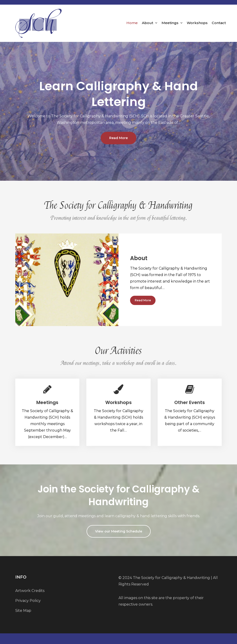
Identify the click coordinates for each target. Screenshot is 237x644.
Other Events (190, 402)
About (148, 23)
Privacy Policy (28, 601)
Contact (219, 23)
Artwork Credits (30, 591)
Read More (118, 138)
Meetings (170, 23)
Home (132, 23)
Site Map (23, 611)
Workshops (197, 23)
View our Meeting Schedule (119, 531)
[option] (118, 111)
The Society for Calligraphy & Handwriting (171, 578)
